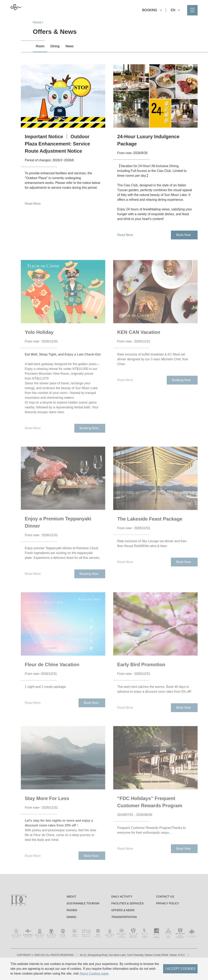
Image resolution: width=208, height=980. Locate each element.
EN (175, 10)
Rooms (72, 927)
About (71, 913)
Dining (71, 934)
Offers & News (123, 927)
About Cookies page (94, 973)
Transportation (124, 934)
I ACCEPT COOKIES (180, 969)
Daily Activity (122, 913)
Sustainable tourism (83, 920)
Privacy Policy (168, 920)
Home (37, 22)
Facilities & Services (127, 920)
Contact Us (165, 913)
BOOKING (152, 10)
